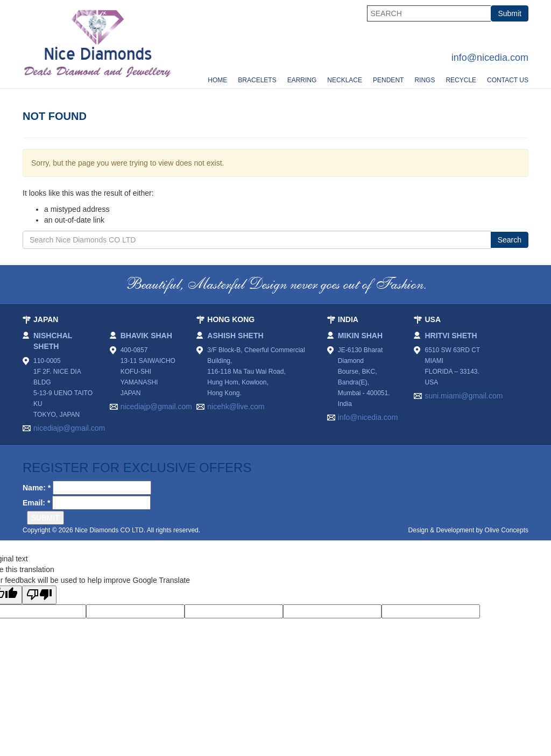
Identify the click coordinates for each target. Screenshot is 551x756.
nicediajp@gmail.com (63, 428)
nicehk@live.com (236, 406)
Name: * (37, 488)
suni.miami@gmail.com (464, 396)
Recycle (461, 80)
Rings (425, 80)
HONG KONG (231, 319)
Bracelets (257, 80)
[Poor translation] (39, 595)
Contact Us (508, 80)
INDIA (348, 319)
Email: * (36, 503)
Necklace (345, 80)
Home (217, 80)
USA (433, 319)
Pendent (388, 80)
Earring (302, 80)
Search (510, 240)
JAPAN (46, 319)
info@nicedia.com (490, 58)
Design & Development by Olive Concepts (468, 530)
